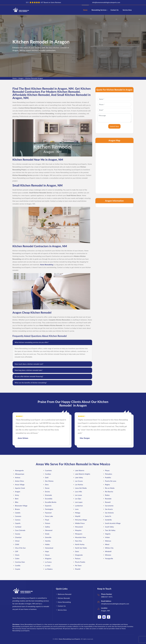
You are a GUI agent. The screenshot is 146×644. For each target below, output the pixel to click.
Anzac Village (20, 485)
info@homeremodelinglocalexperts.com (106, 2)
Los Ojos (78, 499)
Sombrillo (108, 520)
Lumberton (79, 506)
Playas (107, 470)
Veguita (108, 534)
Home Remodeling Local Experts (69, 639)
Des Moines (49, 481)
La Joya (48, 566)
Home (85, 10)
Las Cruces (79, 481)
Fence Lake (49, 516)
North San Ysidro (81, 548)
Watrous (108, 541)
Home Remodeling (64, 602)
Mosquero (79, 534)
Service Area (127, 10)
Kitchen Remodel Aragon (34, 78)
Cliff (17, 551)
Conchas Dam (20, 562)
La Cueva (48, 562)
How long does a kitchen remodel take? (29, 370)
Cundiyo (48, 474)
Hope (47, 551)
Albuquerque (20, 474)
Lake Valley (79, 477)
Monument (79, 527)
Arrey (17, 495)
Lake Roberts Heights (83, 474)
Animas (18, 477)
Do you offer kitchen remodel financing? (29, 376)
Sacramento (109, 506)
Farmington (49, 509)
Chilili (17, 544)
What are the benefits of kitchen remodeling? (31, 383)
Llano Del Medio (81, 488)
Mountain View (81, 537)
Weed (107, 544)
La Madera (49, 569)
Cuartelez (48, 470)
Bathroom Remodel (65, 594)
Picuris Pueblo (80, 562)
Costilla (18, 566)
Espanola (48, 506)
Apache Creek (20, 488)
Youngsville (109, 558)
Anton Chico (20, 481)
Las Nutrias (79, 485)
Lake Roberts (80, 470)
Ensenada (48, 495)
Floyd (47, 520)
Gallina (48, 527)
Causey (18, 534)
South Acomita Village (113, 523)
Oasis (77, 551)
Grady (47, 534)
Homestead (49, 548)
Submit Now (114, 126)
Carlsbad (18, 527)
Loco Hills (79, 492)
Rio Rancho (109, 492)
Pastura (78, 558)
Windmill (108, 551)
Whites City (109, 548)
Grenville (48, 537)
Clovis (17, 555)
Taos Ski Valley (110, 530)
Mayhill (78, 516)
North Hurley (80, 544)
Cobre (17, 558)
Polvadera (109, 474)
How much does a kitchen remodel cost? (29, 364)
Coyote (18, 569)
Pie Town (78, 566)
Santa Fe (108, 516)
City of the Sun (20, 548)
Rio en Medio (110, 488)
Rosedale (108, 499)
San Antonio (109, 513)
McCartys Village (81, 520)
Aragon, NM (105, 611)
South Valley (110, 527)
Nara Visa (78, 541)
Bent (17, 499)
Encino (47, 492)
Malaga (78, 513)
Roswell (108, 502)
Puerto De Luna (111, 481)
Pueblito (108, 477)
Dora (47, 485)
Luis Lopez (79, 502)
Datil (47, 477)
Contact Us (115, 10)
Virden (107, 537)
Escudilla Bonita (51, 502)
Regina (108, 485)
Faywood (48, 513)
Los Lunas (79, 495)
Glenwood (49, 530)
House (47, 555)
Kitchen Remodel (64, 598)
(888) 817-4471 (107, 597)
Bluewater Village (21, 506)
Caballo (18, 513)
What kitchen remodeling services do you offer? (32, 342)
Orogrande (79, 555)
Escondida (49, 499)
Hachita (48, 541)
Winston (108, 555)
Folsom (48, 523)
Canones (18, 516)
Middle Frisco (80, 523)
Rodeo (107, 495)
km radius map (114, 168)
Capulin (18, 523)
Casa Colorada (20, 530)
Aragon (21, 78)
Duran (47, 488)
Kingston (48, 558)
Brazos (17, 509)
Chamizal (18, 537)
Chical (17, 541)
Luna (77, 509)
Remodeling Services (99, 10)
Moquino (78, 530)
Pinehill (78, 569)
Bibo (17, 502)
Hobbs (47, 544)
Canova (18, 520)
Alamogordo (19, 470)
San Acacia (109, 509)
